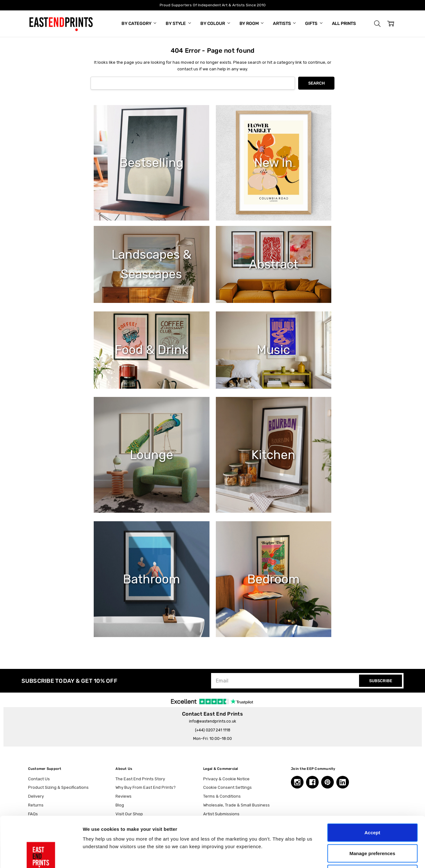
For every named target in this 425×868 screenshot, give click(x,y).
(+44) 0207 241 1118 (213, 730)
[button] (377, 24)
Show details (331, 856)
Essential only (372, 827)
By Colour (215, 24)
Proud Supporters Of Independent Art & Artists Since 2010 (213, 5)
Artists (284, 24)
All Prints (344, 24)
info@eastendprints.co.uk (212, 721)
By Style (178, 24)
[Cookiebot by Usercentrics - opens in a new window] (41, 856)
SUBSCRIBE (381, 681)
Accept (372, 785)
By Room (252, 24)
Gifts (314, 24)
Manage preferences (372, 806)
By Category (139, 24)
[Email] (286, 681)
